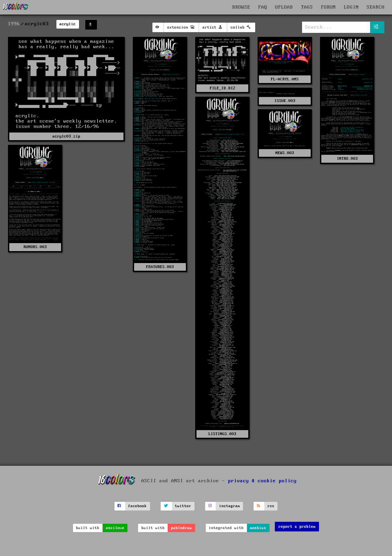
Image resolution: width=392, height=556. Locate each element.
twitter (183, 506)
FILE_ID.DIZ (223, 88)
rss (271, 506)
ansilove (115, 528)
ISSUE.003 (285, 101)
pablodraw (181, 528)
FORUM (328, 7)
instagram (230, 506)
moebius (258, 528)
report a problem (297, 527)
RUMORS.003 (35, 247)
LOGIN (351, 7)
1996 (14, 24)
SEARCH (376, 7)
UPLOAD (284, 7)
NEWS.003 (285, 153)
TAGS (307, 7)
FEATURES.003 (160, 267)
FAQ (263, 7)
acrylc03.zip (66, 136)
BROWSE (241, 7)
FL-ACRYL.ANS (285, 79)
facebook (137, 506)
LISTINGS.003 (222, 434)
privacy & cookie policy (262, 481)
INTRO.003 (347, 159)
